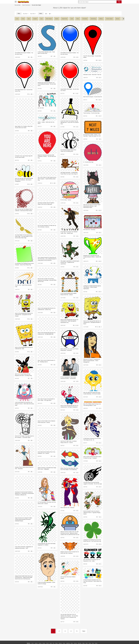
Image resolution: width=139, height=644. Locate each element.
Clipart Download (26, 5)
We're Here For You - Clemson (81, 476)
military (101, 19)
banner (118, 19)
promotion (85, 19)
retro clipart (49, 19)
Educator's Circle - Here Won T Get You (83, 72)
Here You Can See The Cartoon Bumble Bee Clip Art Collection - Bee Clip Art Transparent (64, 171)
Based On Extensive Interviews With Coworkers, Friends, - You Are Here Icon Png (64, 150)
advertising (93, 19)
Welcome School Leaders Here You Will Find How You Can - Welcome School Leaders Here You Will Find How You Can (84, 499)
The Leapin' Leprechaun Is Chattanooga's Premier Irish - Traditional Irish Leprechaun (84, 247)
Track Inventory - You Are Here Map (82, 110)
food (23, 19)
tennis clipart (109, 19)
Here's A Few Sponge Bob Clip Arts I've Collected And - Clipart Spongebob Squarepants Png (83, 301)
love (17, 19)
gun (41, 19)
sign (29, 19)
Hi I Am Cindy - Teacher (80, 189)
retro (78, 19)
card (72, 19)
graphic (35, 19)
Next (84, 631)
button (57, 19)
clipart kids (64, 19)
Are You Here (58, 104)
